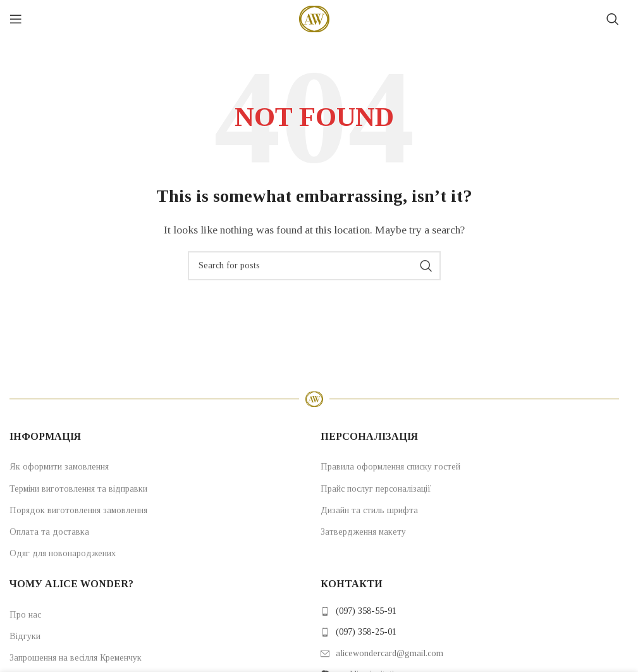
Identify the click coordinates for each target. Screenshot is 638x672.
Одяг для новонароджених (63, 553)
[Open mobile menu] (16, 19)
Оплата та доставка (49, 532)
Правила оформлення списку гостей (390, 467)
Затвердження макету (363, 532)
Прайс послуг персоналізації (376, 489)
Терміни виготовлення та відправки (78, 489)
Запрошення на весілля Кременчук (76, 658)
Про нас (25, 615)
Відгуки (25, 636)
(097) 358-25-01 (366, 632)
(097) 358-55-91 (366, 611)
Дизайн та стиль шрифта (369, 510)
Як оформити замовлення (59, 467)
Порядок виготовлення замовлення (78, 510)
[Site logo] (314, 18)
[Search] (613, 19)
